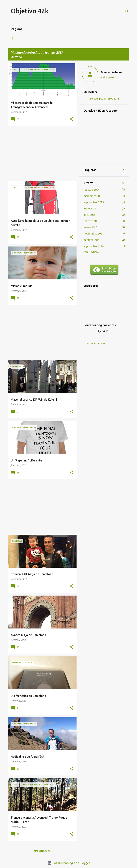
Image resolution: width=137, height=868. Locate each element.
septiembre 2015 (94, 202)
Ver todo (16, 57)
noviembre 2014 (93, 234)
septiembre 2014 (94, 246)
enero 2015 (90, 227)
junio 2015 (90, 209)
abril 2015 (89, 215)
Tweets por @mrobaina (104, 99)
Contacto (55, 39)
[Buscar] (127, 11)
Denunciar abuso (94, 343)
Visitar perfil (108, 78)
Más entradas (42, 851)
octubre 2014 (91, 240)
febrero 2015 (91, 221)
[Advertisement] (41, 154)
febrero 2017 (91, 190)
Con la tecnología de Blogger (69, 863)
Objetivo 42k (30, 11)
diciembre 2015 (93, 196)
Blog (14, 39)
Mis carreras (33, 39)
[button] (72, 119)
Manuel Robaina (112, 72)
